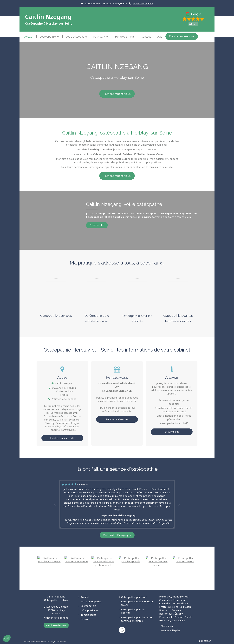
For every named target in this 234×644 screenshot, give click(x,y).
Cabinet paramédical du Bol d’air (113, 154)
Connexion (205, 641)
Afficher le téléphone (143, 4)
